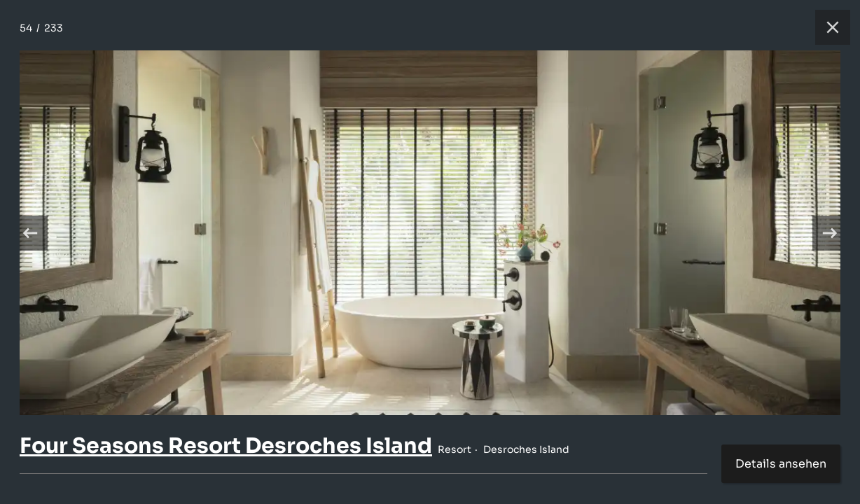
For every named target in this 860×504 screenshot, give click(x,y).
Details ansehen (781, 464)
